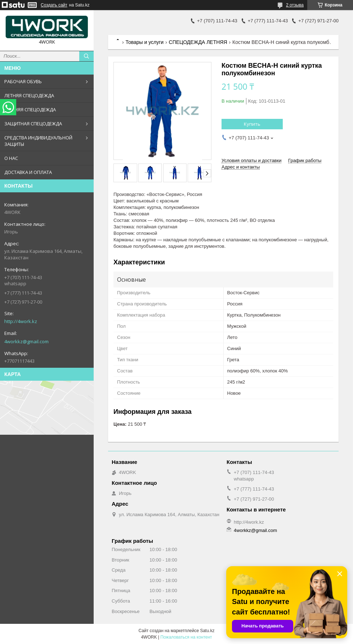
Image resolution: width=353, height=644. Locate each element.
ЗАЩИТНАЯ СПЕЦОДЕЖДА (33, 124)
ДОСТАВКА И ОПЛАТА (28, 172)
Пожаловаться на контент (186, 637)
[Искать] (86, 56)
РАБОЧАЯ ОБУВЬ (23, 81)
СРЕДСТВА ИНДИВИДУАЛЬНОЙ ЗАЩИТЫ (38, 141)
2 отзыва (295, 5)
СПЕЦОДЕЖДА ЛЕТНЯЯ (198, 42)
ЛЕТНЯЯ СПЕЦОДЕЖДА (29, 95)
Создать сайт (54, 5)
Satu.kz (207, 631)
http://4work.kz (21, 321)
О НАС (11, 158)
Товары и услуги (144, 42)
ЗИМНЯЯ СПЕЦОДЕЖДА (30, 109)
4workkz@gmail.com (26, 341)
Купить (252, 124)
